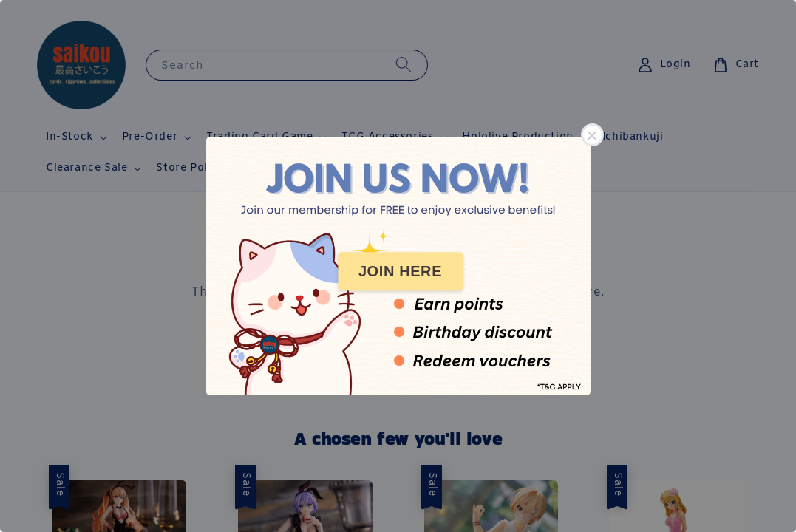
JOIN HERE (400, 271)
